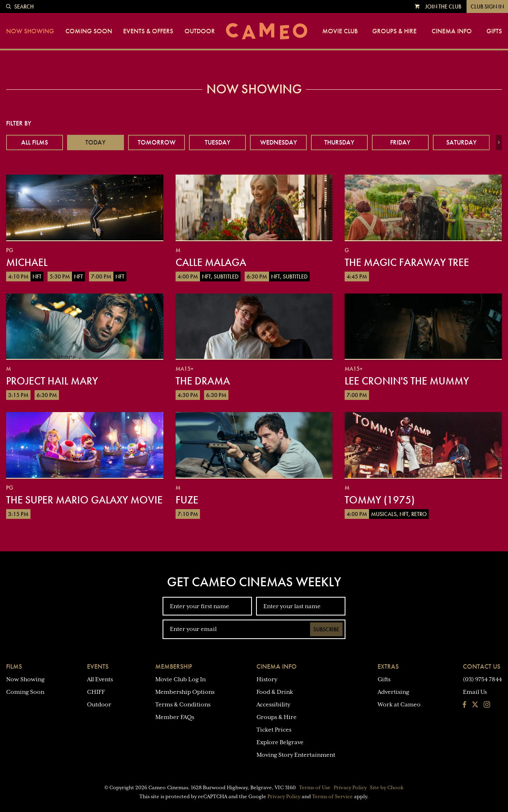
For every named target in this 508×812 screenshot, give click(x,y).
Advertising (393, 692)
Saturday (461, 142)
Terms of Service (332, 797)
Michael (27, 262)
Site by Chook (387, 788)
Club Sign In (487, 6)
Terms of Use (315, 788)
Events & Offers (148, 31)
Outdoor (200, 31)
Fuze (187, 500)
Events (98, 666)
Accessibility (273, 704)
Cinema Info (452, 31)
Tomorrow (157, 142)
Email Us (475, 692)
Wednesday (279, 142)
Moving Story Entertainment (296, 755)
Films (14, 666)
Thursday (339, 142)
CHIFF (96, 692)
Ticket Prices (274, 730)
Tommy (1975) (380, 500)
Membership (174, 666)
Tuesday (218, 142)
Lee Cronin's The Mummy (407, 381)
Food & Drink (275, 692)
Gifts (494, 31)
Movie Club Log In (180, 679)
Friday (400, 142)
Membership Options (185, 692)
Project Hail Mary (52, 381)
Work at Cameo (399, 704)
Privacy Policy (350, 788)
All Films (35, 142)
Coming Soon (89, 31)
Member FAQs (175, 717)
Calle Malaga (211, 262)
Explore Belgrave (280, 742)
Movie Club (340, 31)
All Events (100, 679)
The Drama (203, 381)
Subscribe (326, 629)
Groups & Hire (394, 31)
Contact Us (482, 666)
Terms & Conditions (183, 704)
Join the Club (443, 6)
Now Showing (30, 31)
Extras (388, 666)
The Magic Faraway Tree (407, 262)
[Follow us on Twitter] (475, 705)
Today (96, 142)
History (267, 679)
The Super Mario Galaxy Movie (84, 500)
